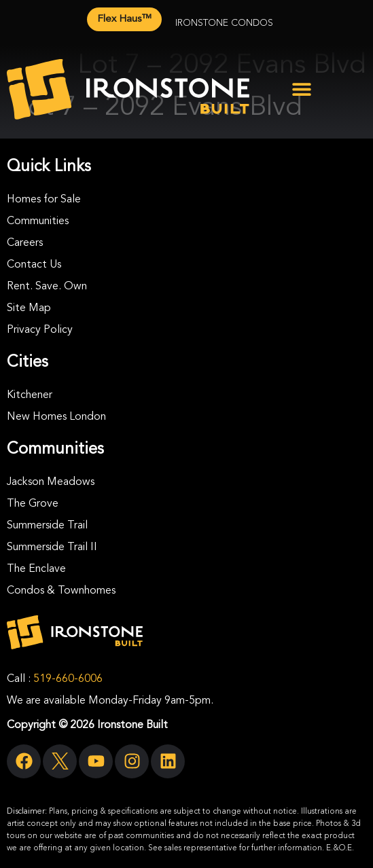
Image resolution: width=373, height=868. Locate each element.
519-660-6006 (68, 679)
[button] (302, 89)
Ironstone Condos (224, 23)
